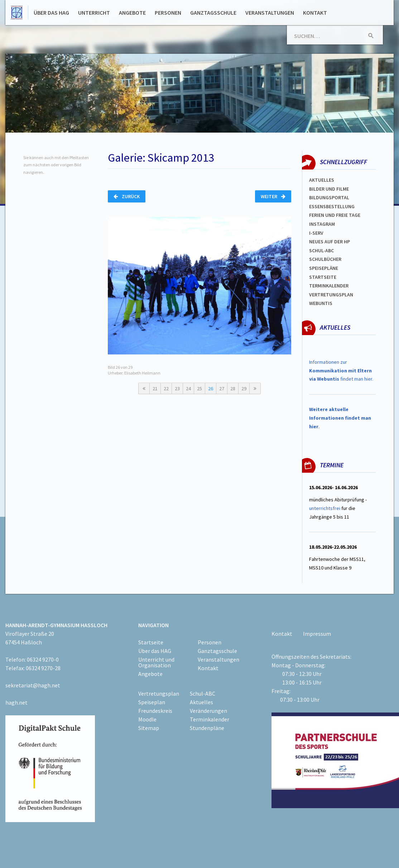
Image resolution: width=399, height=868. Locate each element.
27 (222, 388)
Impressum (317, 634)
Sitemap (149, 728)
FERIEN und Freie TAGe (335, 215)
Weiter (273, 196)
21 (155, 388)
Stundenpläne (207, 728)
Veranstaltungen (270, 13)
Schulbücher (325, 259)
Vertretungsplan (331, 295)
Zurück (127, 196)
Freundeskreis (155, 711)
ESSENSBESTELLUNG (332, 206)
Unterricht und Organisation (156, 662)
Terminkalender (329, 286)
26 (211, 388)
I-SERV (316, 233)
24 (188, 388)
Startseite (323, 277)
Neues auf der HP (330, 242)
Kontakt (315, 13)
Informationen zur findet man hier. (341, 371)
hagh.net (16, 702)
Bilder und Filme (329, 189)
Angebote (132, 13)
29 (244, 388)
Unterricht (94, 13)
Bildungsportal (329, 197)
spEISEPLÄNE (324, 268)
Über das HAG (51, 13)
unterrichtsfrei (325, 508)
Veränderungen (208, 711)
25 (199, 388)
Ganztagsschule (213, 13)
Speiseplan (152, 702)
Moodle (147, 719)
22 (166, 388)
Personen (168, 13)
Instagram (322, 224)
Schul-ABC (203, 693)
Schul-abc (321, 251)
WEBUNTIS (321, 303)
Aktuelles (322, 180)
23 (177, 388)
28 (233, 388)
